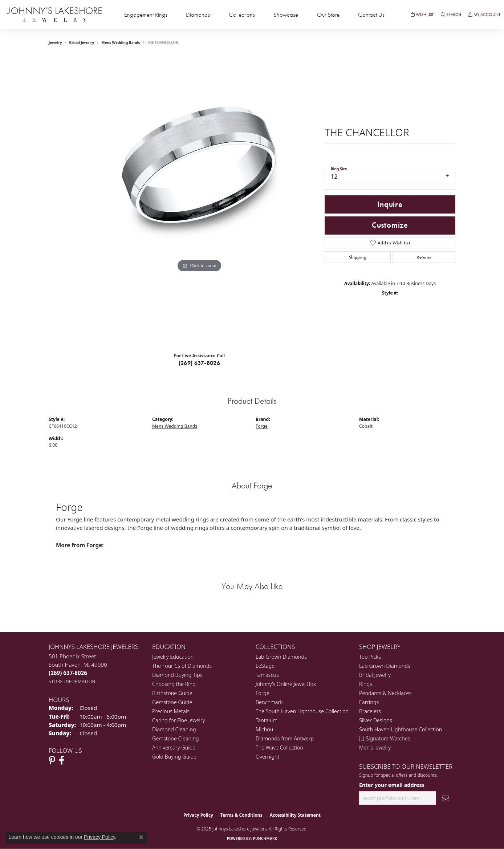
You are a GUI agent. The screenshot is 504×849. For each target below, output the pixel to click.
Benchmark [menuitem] (269, 702)
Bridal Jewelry (82, 42)
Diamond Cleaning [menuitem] (174, 729)
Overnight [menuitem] (267, 757)
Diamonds (198, 15)
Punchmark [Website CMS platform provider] (265, 838)
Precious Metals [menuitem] (171, 711)
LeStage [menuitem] (265, 666)
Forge (262, 426)
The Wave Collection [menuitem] (279, 748)
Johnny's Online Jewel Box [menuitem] (286, 684)
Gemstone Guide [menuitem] (172, 702)
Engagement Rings (146, 15)
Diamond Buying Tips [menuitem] (177, 675)
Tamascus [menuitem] (267, 675)
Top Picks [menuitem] (370, 657)
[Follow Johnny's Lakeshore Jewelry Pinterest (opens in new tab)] (52, 760)
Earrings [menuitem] (369, 702)
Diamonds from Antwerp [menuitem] (285, 738)
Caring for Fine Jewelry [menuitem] (178, 720)
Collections (242, 15)
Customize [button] (390, 225)
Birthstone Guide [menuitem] (172, 693)
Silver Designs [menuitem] (376, 720)
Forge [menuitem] (263, 693)
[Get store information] (72, 681)
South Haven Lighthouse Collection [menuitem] (401, 729)
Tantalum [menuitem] (267, 720)
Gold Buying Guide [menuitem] (174, 757)
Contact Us (371, 15)
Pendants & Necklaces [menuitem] (385, 693)
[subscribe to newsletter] (446, 798)
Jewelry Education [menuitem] (173, 657)
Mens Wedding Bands (121, 42)
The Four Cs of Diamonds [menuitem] (182, 666)
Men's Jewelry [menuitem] (375, 748)
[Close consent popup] (141, 837)
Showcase (286, 15)
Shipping (358, 257)
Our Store (328, 15)
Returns (424, 257)
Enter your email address (392, 785)
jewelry (55, 42)
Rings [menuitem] (366, 684)
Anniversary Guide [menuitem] (174, 748)
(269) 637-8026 (200, 363)
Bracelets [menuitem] (370, 711)
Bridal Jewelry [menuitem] (375, 675)
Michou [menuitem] (264, 729)
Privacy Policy (198, 815)
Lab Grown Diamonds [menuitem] (281, 657)
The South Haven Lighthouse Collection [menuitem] (302, 711)
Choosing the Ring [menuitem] (174, 684)
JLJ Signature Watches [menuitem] (385, 738)
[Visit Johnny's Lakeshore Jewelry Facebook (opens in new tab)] (62, 760)
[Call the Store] (68, 673)
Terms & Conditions (241, 815)
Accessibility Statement (295, 815)
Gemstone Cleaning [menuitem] (176, 738)
